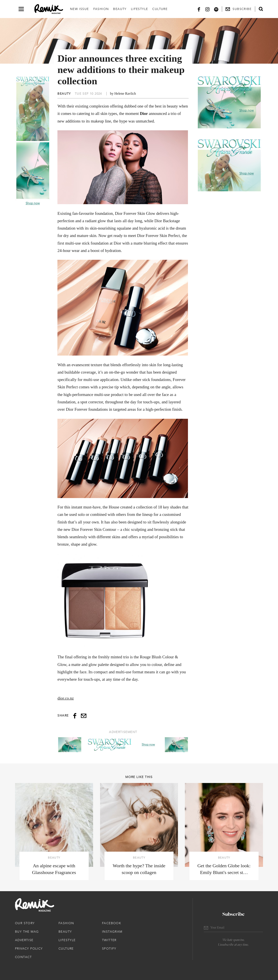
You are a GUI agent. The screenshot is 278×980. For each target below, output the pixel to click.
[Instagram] (208, 9)
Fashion (101, 9)
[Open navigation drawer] (21, 9)
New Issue (80, 9)
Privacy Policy (29, 949)
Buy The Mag (27, 932)
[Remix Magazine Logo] (49, 9)
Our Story (25, 923)
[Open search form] (261, 9)
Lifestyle (140, 9)
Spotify (109, 949)
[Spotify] (216, 9)
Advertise (24, 940)
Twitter (109, 940)
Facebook (112, 923)
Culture (160, 9)
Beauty (120, 9)
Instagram (112, 932)
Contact (23, 957)
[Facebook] (199, 9)
